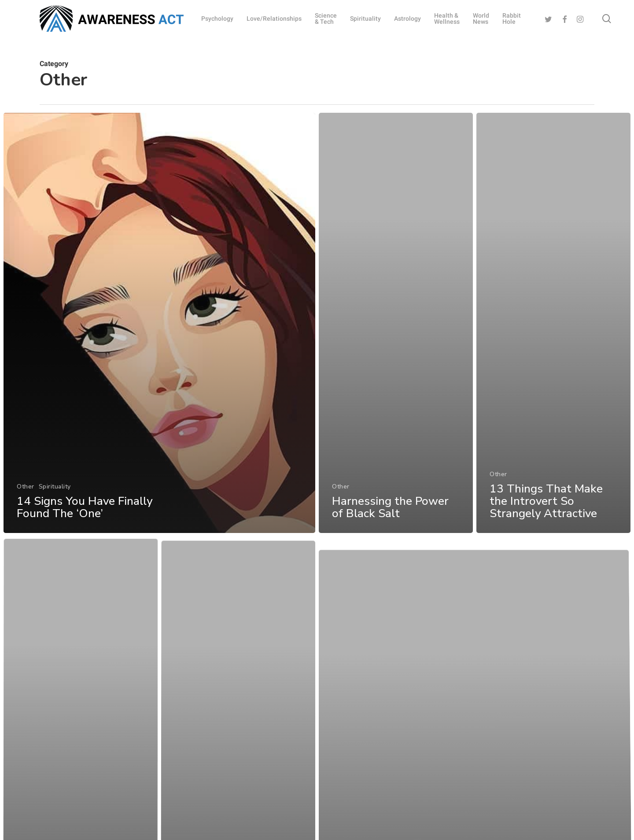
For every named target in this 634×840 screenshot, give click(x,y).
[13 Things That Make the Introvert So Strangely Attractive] (554, 342)
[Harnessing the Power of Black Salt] (396, 332)
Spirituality (54, 489)
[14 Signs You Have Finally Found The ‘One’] (159, 327)
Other (25, 489)
